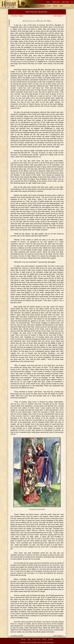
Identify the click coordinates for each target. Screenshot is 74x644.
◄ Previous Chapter (17, 16)
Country (42, 6)
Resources (56, 2)
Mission (23, 639)
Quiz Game (65, 2)
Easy (61, 6)
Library (48, 2)
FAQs (29, 639)
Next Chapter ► (58, 16)
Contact (51, 639)
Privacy (44, 639)
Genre (49, 6)
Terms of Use (36, 639)
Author (55, 6)
